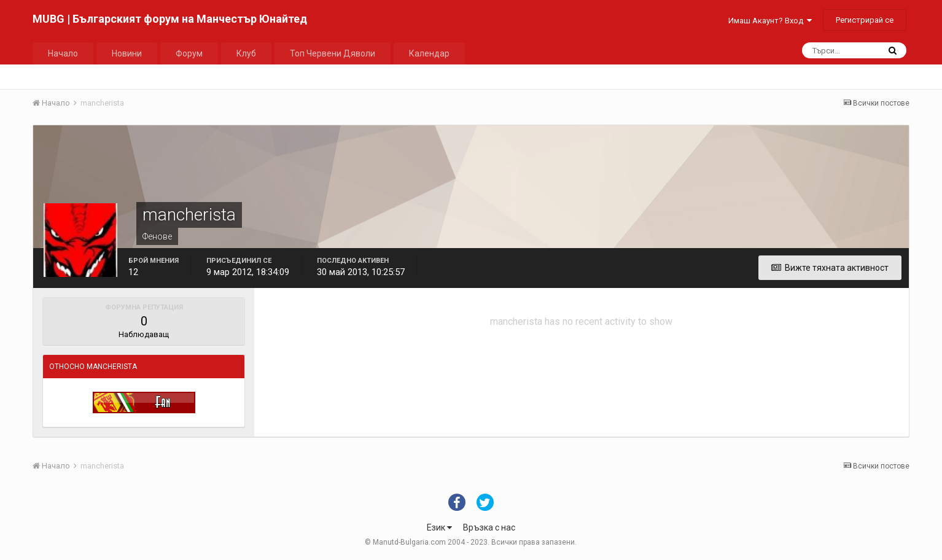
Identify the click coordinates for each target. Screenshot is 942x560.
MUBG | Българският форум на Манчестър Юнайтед (170, 19)
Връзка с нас (489, 527)
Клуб (246, 53)
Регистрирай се (865, 20)
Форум (189, 53)
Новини (127, 53)
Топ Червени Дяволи (333, 53)
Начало (63, 53)
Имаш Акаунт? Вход (770, 21)
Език (439, 527)
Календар (429, 53)
